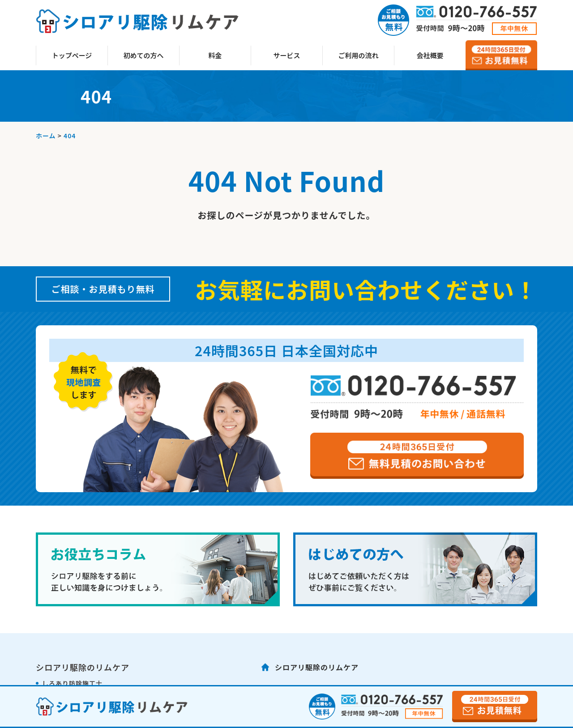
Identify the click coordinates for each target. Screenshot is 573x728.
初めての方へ (143, 55)
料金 (215, 55)
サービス (286, 55)
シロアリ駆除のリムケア (317, 667)
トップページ (72, 55)
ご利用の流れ (358, 55)
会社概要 (430, 55)
